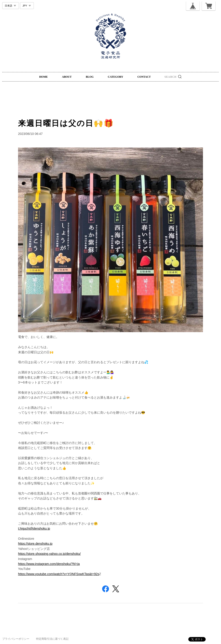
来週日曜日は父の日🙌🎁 (66, 123)
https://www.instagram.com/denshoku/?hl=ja (49, 564)
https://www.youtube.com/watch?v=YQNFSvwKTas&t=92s (59, 574)
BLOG (90, 77)
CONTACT (144, 77)
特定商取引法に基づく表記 (52, 639)
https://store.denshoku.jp (35, 544)
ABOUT (67, 77)
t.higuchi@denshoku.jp (34, 528)
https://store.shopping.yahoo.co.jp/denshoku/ (49, 554)
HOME (44, 77)
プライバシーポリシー (16, 639)
